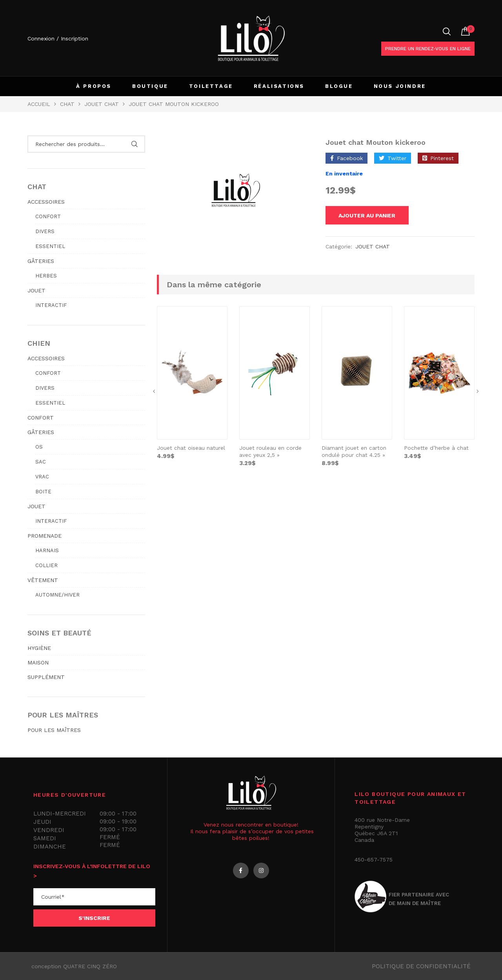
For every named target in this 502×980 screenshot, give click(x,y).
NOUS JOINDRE (400, 86)
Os (39, 447)
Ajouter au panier (373, 216)
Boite (43, 492)
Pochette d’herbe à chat (436, 449)
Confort (48, 216)
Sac (41, 462)
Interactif (51, 305)
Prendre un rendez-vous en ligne (428, 49)
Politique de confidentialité (421, 966)
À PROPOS (94, 86)
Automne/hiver (57, 595)
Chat (67, 104)
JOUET (36, 290)
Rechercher (134, 144)
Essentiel (50, 246)
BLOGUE (339, 86)
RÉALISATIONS (279, 86)
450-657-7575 (374, 860)
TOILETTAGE (211, 86)
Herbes (46, 276)
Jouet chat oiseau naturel (191, 449)
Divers (45, 231)
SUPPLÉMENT (46, 677)
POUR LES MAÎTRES (54, 730)
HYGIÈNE (39, 648)
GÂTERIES (41, 261)
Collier (46, 565)
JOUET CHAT (102, 104)
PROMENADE (45, 536)
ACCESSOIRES (46, 202)
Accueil (39, 104)
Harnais (47, 550)
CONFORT (41, 418)
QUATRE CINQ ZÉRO (90, 966)
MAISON (38, 662)
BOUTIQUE (150, 86)
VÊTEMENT (43, 580)
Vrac (42, 477)
